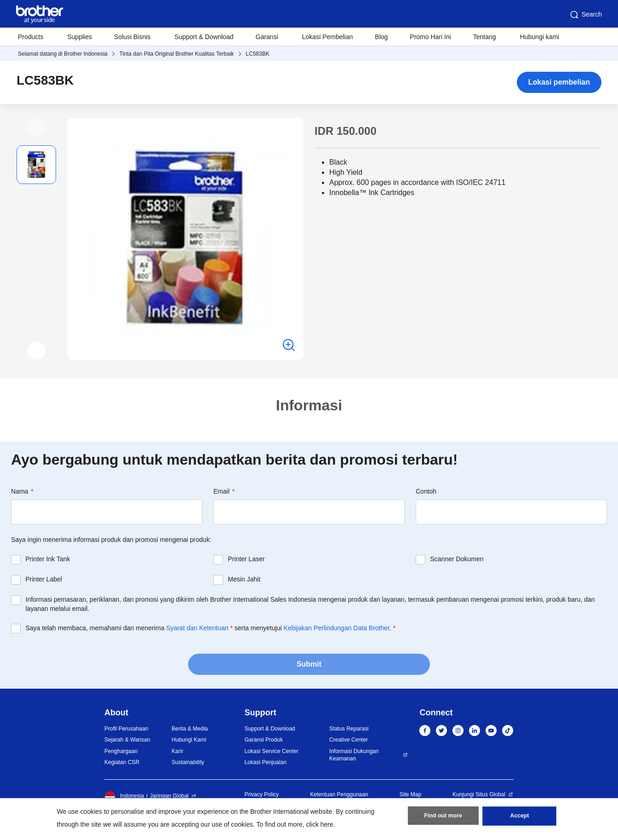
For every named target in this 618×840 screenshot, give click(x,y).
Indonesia (124, 796)
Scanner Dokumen (457, 559)
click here (320, 824)
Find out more (443, 817)
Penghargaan (121, 751)
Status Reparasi (349, 729)
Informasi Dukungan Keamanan (354, 755)
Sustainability (188, 762)
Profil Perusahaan (126, 729)
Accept (520, 817)
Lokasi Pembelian (328, 37)
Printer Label (44, 579)
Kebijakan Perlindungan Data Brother (337, 628)
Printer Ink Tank (48, 559)
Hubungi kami (540, 37)
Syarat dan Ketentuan (197, 628)
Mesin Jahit (244, 579)
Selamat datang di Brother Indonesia (63, 54)
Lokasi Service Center (272, 751)
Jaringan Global (169, 796)
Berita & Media (190, 729)
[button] (36, 127)
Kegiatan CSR (122, 762)
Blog (381, 37)
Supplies (80, 37)
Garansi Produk (264, 740)
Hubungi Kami (189, 740)
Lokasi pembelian (559, 82)
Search (585, 15)
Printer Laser (246, 559)
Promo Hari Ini (430, 37)
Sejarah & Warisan (127, 740)
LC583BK (258, 54)
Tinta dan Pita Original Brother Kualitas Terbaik (177, 54)
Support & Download (204, 37)
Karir (177, 751)
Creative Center (349, 740)
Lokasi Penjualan (266, 762)
